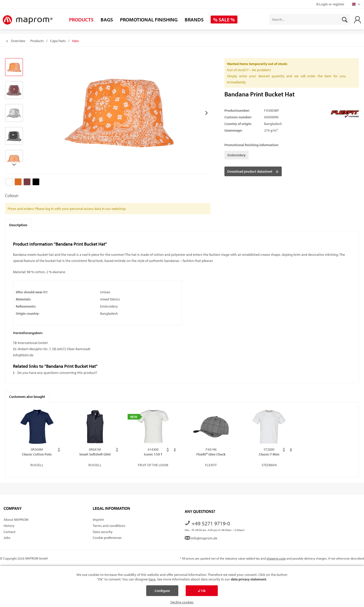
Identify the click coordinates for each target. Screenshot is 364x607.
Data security (103, 532)
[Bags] (107, 20)
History (9, 526)
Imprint (98, 520)
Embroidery (237, 155)
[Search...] (310, 19)
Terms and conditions (109, 526)
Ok (202, 591)
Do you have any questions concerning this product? (55, 373)
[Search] (345, 19)
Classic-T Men (269, 454)
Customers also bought (27, 397)
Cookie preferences (107, 538)
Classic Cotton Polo (37, 454)
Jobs (7, 538)
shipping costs (276, 558)
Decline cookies (182, 602)
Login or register (330, 4)
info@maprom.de (201, 538)
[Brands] (194, 20)
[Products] (81, 20)
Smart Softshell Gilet (95, 454)
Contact (10, 532)
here (152, 579)
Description (18, 225)
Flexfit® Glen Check (211, 454)
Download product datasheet (253, 170)
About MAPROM (16, 520)
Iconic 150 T (153, 454)
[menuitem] (310, 19)
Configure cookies (162, 592)
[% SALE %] (224, 20)
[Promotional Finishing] (149, 20)
